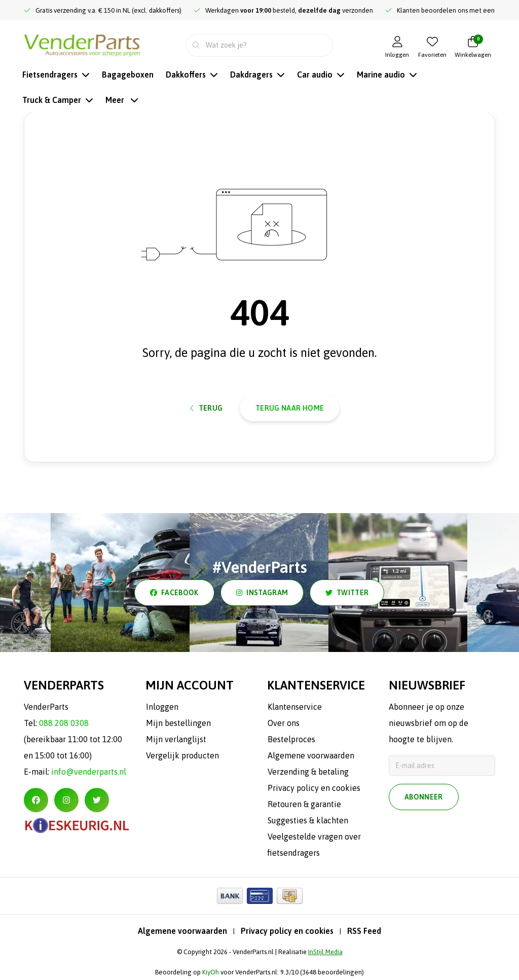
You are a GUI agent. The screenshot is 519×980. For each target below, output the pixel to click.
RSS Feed (364, 931)
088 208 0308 (64, 723)
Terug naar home (290, 408)
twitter (347, 593)
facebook (174, 593)
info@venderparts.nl (89, 772)
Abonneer (424, 797)
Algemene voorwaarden (182, 931)
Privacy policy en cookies (287, 931)
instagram (262, 593)
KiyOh (211, 972)
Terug (207, 408)
